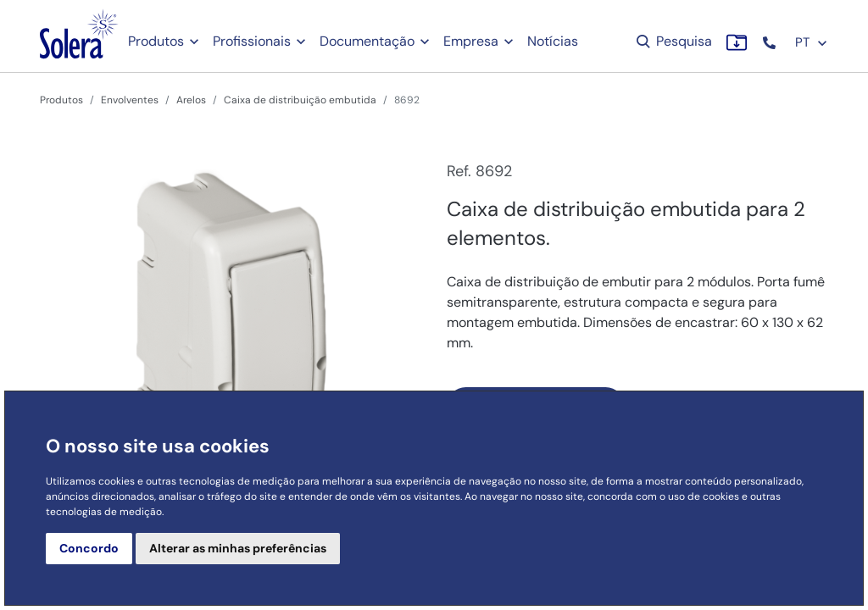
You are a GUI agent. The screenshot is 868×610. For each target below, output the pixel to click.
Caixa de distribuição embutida (300, 100)
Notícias (553, 41)
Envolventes (130, 100)
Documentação (367, 41)
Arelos (191, 100)
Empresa (471, 41)
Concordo (89, 548)
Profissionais (252, 41)
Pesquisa (673, 41)
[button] (771, 43)
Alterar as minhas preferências (238, 548)
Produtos (156, 41)
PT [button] (812, 42)
